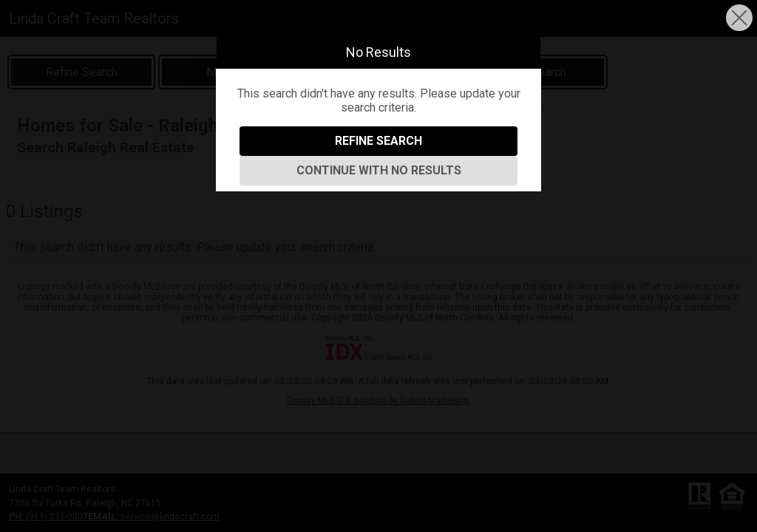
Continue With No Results (379, 170)
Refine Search (378, 141)
